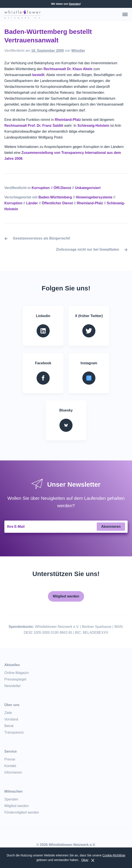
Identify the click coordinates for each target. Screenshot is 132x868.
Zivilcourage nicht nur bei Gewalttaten (88, 249)
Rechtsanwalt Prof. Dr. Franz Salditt (34, 126)
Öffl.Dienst (62, 188)
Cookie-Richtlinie (114, 855)
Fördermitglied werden (22, 812)
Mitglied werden (66, 596)
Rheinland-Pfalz (68, 120)
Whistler (78, 51)
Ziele (8, 713)
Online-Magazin (17, 673)
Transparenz (14, 732)
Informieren (13, 772)
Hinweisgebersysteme (94, 197)
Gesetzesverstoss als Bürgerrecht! (42, 238)
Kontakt (10, 766)
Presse (10, 759)
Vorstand (11, 719)
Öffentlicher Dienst (57, 203)
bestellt (38, 75)
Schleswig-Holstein (93, 126)
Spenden (75, 4)
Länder (32, 203)
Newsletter (13, 686)
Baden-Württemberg (55, 197)
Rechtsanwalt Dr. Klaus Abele (69, 69)
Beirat (9, 726)
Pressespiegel (15, 679)
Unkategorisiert (88, 188)
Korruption (41, 188)
